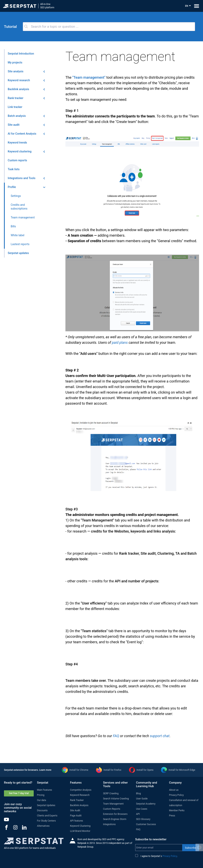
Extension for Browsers (115, 814)
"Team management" (89, 77)
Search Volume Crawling (116, 799)
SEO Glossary (143, 819)
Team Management (113, 804)
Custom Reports (112, 809)
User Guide (142, 799)
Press (172, 816)
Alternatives (43, 826)
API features (77, 821)
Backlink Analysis (79, 805)
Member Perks (177, 810)
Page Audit (76, 816)
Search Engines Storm (115, 819)
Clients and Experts (47, 816)
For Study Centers (46, 821)
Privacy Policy (176, 795)
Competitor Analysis (81, 790)
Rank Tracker (77, 800)
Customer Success (146, 824)
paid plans (120, 342)
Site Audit (75, 810)
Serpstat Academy (146, 804)
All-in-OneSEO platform (47, 6)
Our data (42, 800)
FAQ (116, 736)
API (138, 814)
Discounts (42, 810)
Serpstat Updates (46, 805)
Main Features (45, 790)
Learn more (45, 770)
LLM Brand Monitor (80, 831)
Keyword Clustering (80, 826)
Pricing (41, 795)
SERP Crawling (111, 793)
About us (174, 790)
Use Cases (142, 809)
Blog (138, 793)
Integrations (109, 824)
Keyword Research (80, 795)
